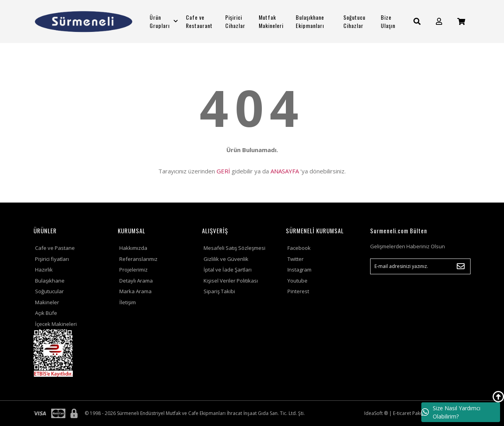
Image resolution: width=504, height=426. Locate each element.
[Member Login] (439, 21)
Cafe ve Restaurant (199, 21)
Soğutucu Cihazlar (354, 21)
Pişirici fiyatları (52, 259)
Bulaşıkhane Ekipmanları (310, 21)
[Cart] (461, 21)
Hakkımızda (133, 248)
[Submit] (461, 266)
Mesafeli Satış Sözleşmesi (234, 248)
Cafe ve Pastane (55, 248)
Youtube (297, 281)
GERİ (223, 171)
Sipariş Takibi (219, 291)
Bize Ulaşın (388, 21)
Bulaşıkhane (50, 281)
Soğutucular (49, 291)
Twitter (296, 259)
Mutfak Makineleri (271, 21)
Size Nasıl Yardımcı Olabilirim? (451, 412)
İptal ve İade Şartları (228, 270)
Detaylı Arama (136, 281)
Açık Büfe (46, 313)
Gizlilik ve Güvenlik (226, 259)
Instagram (299, 270)
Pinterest (298, 291)
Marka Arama (135, 291)
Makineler (47, 302)
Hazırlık (44, 270)
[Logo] (84, 21)
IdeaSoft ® (376, 413)
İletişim (128, 302)
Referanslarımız (138, 259)
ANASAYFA (285, 171)
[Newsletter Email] (420, 266)
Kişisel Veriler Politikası (231, 281)
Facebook (299, 248)
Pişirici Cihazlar (235, 21)
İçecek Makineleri (56, 324)
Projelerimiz (133, 270)
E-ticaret (402, 413)
